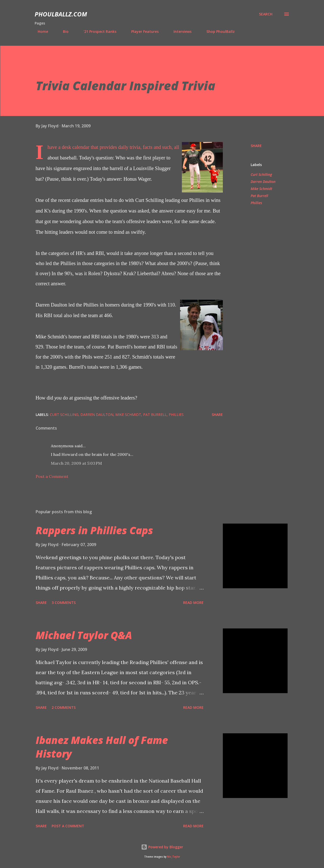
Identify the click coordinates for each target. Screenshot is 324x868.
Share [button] (256, 146)
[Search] (266, 14)
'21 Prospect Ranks (97, 31)
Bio (63, 31)
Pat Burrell (259, 196)
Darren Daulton (263, 182)
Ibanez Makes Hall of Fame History (102, 747)
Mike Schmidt (261, 189)
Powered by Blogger (162, 847)
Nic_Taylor (174, 857)
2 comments (64, 707)
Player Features (142, 31)
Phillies (256, 203)
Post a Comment (52, 476)
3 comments (64, 603)
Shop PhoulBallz (218, 31)
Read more (193, 603)
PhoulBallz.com (61, 14)
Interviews (179, 31)
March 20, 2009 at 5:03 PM (76, 463)
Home (40, 31)
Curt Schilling (261, 174)
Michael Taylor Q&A (84, 635)
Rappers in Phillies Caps (94, 530)
